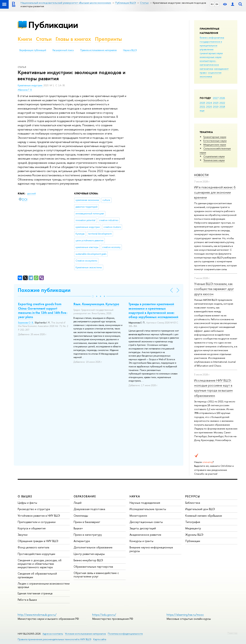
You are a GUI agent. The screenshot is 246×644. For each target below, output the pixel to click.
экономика (206, 76)
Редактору (232, 633)
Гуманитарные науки (215, 137)
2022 (222, 103)
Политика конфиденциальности (125, 634)
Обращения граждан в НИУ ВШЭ (38, 541)
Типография (193, 522)
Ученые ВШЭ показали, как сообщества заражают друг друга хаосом (214, 289)
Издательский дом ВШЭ (200, 509)
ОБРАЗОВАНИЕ (85, 496)
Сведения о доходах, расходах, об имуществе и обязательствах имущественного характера (40, 564)
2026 (222, 98)
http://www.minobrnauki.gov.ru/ (37, 615)
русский (32, 194)
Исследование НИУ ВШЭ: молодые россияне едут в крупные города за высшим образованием (213, 388)
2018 (222, 107)
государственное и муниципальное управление (211, 45)
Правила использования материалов (98, 50)
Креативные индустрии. (31, 85)
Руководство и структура (34, 509)
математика (206, 69)
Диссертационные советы (146, 522)
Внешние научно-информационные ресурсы (151, 549)
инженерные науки (211, 57)
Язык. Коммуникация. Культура (96, 304)
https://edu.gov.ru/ (104, 615)
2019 (216, 107)
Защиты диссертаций (143, 528)
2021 (202, 107)
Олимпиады (81, 516)
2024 (209, 103)
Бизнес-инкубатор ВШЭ (88, 560)
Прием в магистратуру (88, 535)
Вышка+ (78, 528)
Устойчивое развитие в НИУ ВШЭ (39, 516)
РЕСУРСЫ (193, 496)
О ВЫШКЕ (25, 496)
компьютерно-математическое (209, 63)
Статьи (44, 39)
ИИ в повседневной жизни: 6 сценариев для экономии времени (215, 192)
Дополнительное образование (93, 547)
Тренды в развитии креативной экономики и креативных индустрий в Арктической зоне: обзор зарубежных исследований (153, 310)
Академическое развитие (145, 535)
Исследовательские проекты (148, 509)
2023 (216, 103)
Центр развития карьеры (89, 554)
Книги (25, 39)
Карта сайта (100, 639)
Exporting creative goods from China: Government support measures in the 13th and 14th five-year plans (43, 310)
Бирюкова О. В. (26, 323)
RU (212, 4)
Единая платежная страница (35, 593)
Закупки (23, 535)
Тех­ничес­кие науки (214, 160)
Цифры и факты (27, 503)
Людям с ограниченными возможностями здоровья (44, 585)
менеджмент (221, 69)
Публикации (53, 25)
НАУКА (135, 496)
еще (202, 110)
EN (217, 4)
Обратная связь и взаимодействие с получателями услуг (96, 575)
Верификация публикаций (33, 50)
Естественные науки (215, 141)
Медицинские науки (215, 145)
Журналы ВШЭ (194, 535)
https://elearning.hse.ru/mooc (185, 615)
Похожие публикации (44, 290)
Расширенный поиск (63, 50)
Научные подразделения (145, 503)
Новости (201, 175)
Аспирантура (82, 541)
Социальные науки (214, 156)
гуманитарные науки (211, 53)
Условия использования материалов (85, 634)
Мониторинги (138, 516)
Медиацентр (193, 528)
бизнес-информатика (212, 38)
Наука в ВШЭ (130, 50)
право (203, 73)
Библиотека (193, 503)
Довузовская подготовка (89, 509)
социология (215, 73)
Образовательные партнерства (93, 567)
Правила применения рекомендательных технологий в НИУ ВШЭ (54, 639)
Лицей (78, 503)
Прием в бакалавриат (87, 522)
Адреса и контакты (53, 634)
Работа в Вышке (27, 600)
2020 (209, 107)
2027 (216, 98)
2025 (202, 103)
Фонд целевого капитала (33, 547)
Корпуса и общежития (32, 528)
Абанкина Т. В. (25, 90)
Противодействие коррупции (36, 554)
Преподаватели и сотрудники (37, 522)
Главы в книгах (73, 39)
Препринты (108, 39)
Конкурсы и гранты (141, 541)
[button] (93, 296)
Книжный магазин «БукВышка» (204, 516)
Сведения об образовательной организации (37, 575)
